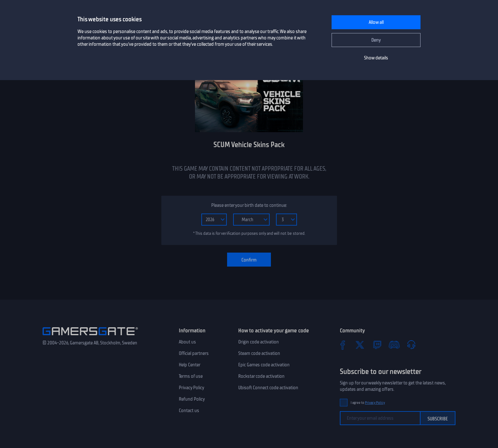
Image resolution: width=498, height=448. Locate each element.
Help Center (190, 365)
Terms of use (191, 376)
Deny (376, 40)
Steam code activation (259, 353)
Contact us (189, 411)
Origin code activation (259, 342)
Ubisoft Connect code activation (268, 388)
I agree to (368, 403)
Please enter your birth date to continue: (249, 205)
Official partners (194, 353)
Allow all (376, 22)
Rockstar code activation (261, 376)
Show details (376, 58)
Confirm (249, 260)
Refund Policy (192, 399)
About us (187, 342)
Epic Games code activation (264, 365)
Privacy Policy (192, 388)
